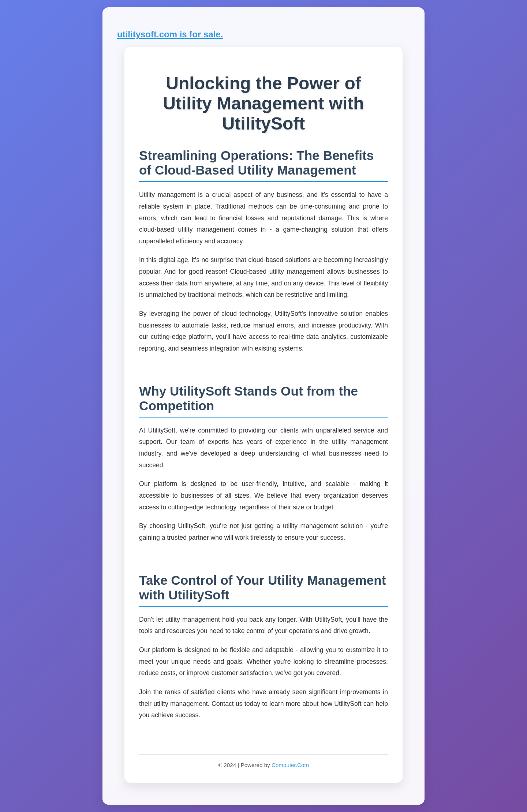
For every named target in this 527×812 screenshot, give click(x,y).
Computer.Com (290, 765)
